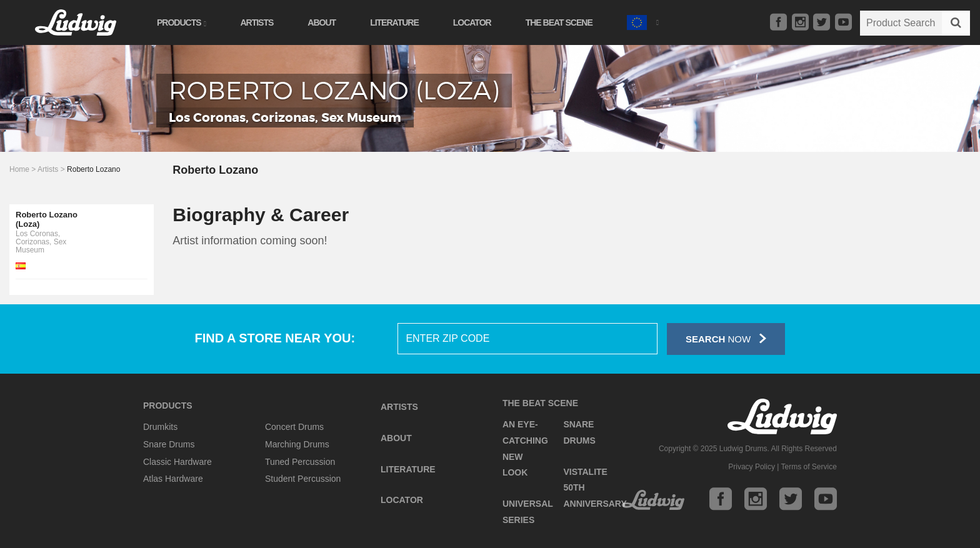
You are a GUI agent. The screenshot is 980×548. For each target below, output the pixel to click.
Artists (257, 22)
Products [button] (181, 22)
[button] (642, 21)
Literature (394, 22)
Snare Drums (169, 444)
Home (19, 169)
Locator (472, 22)
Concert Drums (294, 427)
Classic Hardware (177, 462)
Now (726, 338)
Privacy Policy (752, 467)
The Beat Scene (559, 22)
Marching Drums (297, 444)
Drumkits (160, 427)
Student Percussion (303, 479)
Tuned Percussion (300, 462)
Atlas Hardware (173, 479)
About (322, 22)
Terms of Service (809, 467)
